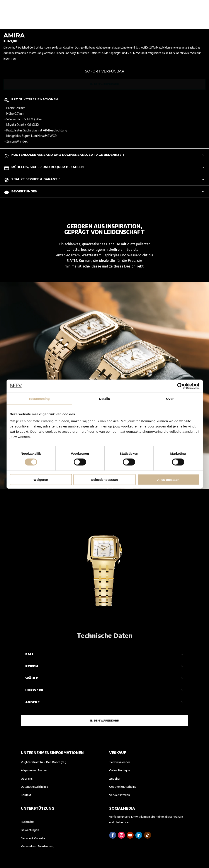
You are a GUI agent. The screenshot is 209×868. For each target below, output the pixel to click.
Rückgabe (27, 822)
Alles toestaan (168, 479)
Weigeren (41, 479)
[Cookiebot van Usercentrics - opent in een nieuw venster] (180, 386)
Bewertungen (30, 830)
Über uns (27, 779)
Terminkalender (120, 762)
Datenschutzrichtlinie (35, 787)
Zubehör (115, 779)
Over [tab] (170, 399)
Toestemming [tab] (39, 399)
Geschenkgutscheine (123, 787)
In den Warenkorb (104, 84)
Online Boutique (120, 770)
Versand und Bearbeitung (38, 846)
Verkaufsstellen (120, 795)
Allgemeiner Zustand (35, 770)
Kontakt (26, 795)
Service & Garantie (33, 838)
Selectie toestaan (104, 479)
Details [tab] (105, 399)
